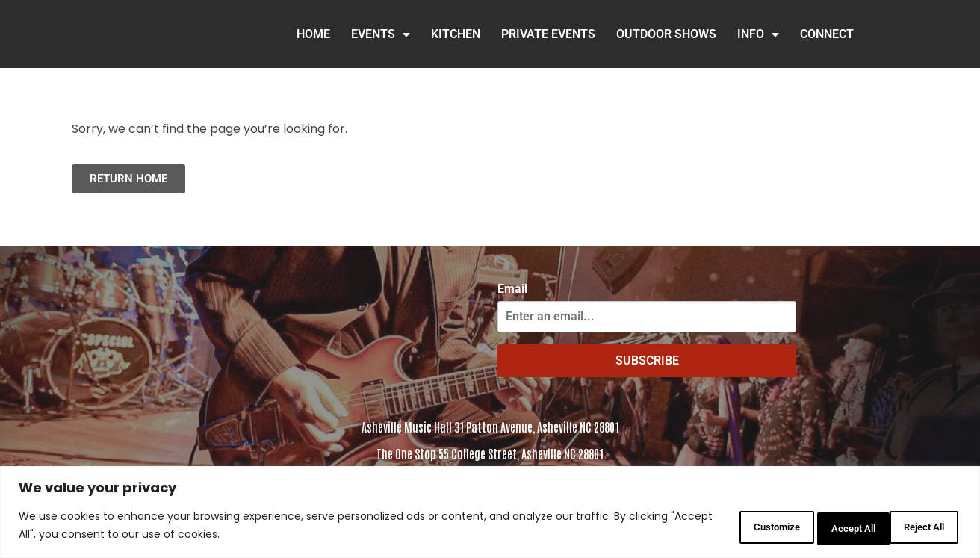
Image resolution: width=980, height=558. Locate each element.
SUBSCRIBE (647, 360)
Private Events (548, 34)
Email (512, 289)
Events (381, 34)
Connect (827, 34)
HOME (313, 34)
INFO (758, 34)
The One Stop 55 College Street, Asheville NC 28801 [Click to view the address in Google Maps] (490, 453)
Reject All (820, 527)
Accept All (916, 527)
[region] (490, 514)
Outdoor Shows (666, 34)
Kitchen (456, 34)
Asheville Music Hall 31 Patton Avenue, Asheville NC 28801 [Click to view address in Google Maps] (490, 427)
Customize (722, 527)
